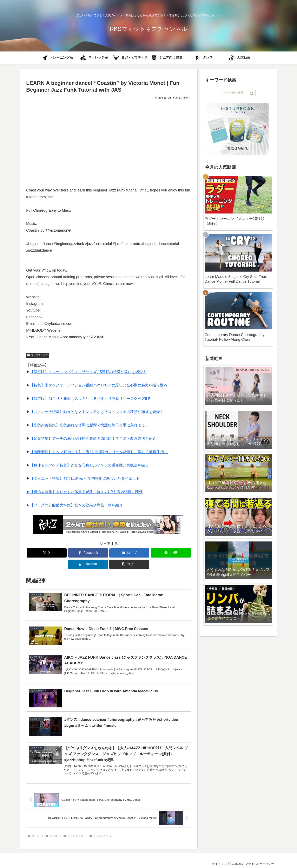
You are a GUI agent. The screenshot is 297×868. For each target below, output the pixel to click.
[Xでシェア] (39, 553)
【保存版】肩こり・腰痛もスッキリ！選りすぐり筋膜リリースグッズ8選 (90, 399)
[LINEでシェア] (123, 553)
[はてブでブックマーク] (95, 553)
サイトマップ (216, 855)
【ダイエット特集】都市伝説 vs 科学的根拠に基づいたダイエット (85, 478)
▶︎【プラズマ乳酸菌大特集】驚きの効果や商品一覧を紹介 (74, 505)
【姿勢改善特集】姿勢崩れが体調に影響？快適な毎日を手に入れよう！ (89, 425)
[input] (238, 93)
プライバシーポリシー (259, 855)
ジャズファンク (38, 355)
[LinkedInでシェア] (150, 553)
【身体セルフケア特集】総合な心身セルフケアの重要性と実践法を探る (89, 465)
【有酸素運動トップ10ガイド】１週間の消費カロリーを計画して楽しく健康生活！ (99, 452)
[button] (178, 553)
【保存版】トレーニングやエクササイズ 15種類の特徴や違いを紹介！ (88, 372)
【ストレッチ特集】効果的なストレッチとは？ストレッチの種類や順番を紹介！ (97, 412)
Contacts (234, 855)
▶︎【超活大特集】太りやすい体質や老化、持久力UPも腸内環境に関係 (84, 492)
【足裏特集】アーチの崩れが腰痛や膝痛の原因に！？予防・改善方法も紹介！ (95, 439)
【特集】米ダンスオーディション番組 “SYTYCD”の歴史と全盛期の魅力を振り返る (99, 385)
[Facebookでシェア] (67, 553)
